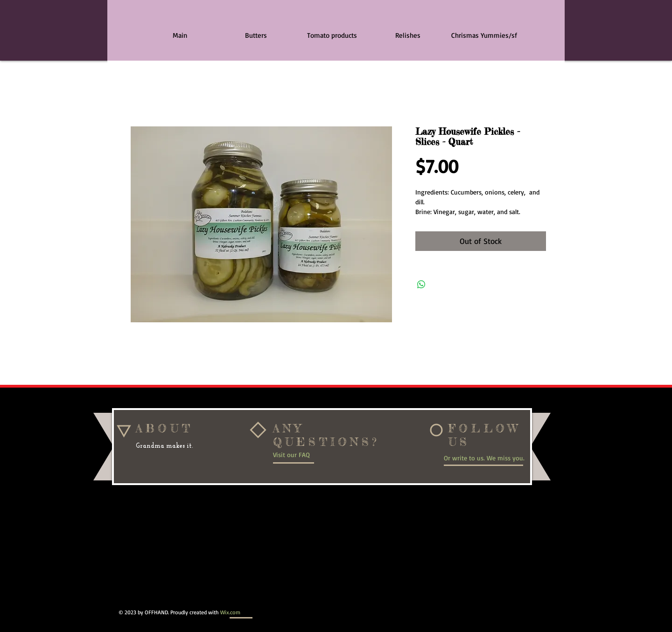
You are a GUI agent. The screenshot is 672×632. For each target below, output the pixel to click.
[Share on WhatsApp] (421, 285)
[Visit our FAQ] (304, 455)
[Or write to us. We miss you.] (488, 458)
